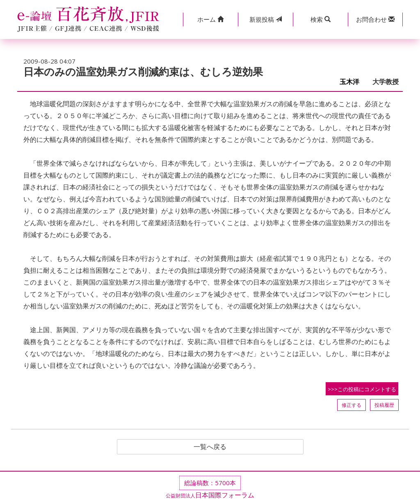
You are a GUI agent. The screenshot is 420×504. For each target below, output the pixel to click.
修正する (352, 405)
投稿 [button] (266, 19)
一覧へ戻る (210, 447)
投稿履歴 (384, 405)
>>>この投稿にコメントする (362, 389)
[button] (210, 19)
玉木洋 (353, 82)
